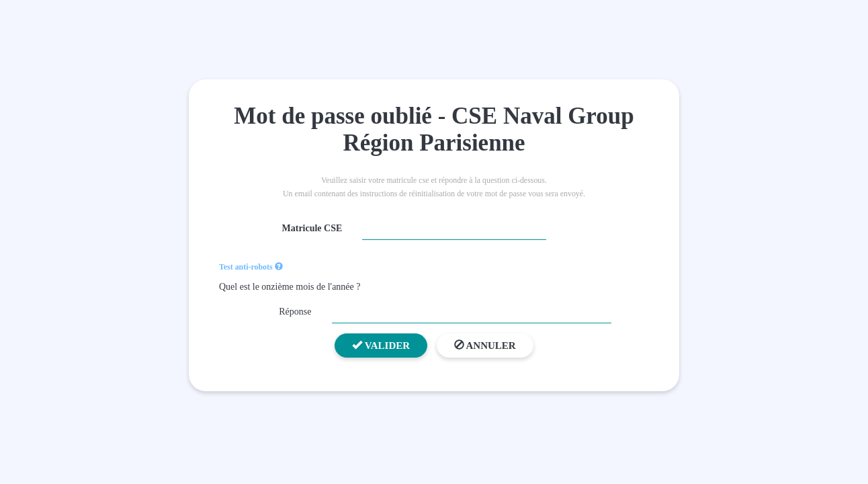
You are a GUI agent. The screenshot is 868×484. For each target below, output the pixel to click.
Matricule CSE (312, 228)
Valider (381, 346)
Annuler (485, 346)
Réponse (295, 312)
